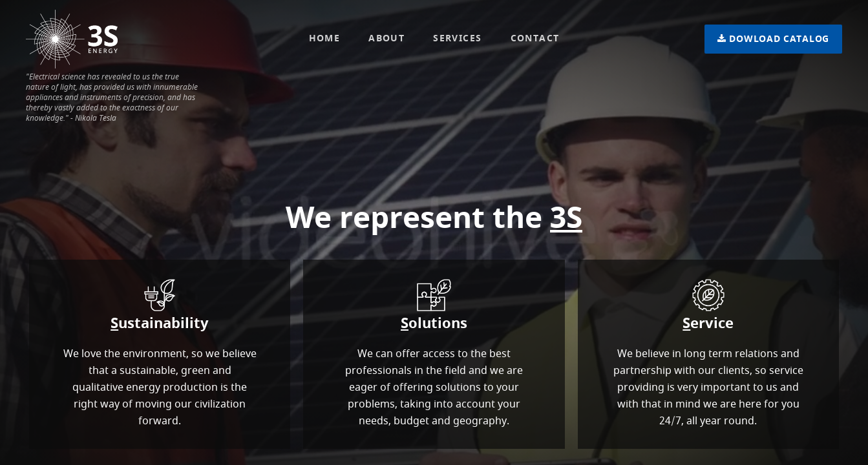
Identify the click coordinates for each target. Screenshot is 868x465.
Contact (535, 38)
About (386, 38)
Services (457, 38)
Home (325, 38)
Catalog (773, 39)
